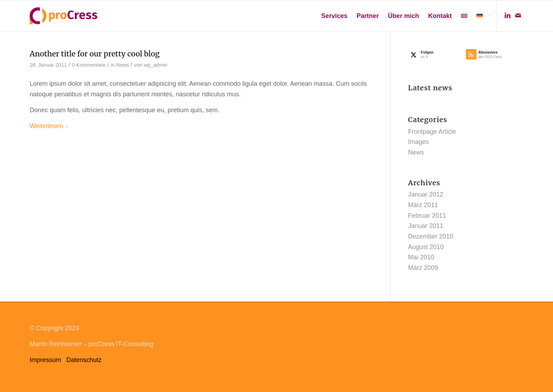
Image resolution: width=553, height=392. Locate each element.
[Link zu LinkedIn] (508, 16)
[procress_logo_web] (63, 16)
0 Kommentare (89, 65)
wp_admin (156, 65)
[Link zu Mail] (518, 16)
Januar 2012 (426, 194)
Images (418, 142)
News (122, 65)
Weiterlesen (49, 126)
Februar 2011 (427, 216)
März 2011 (423, 205)
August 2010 (426, 247)
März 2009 (423, 268)
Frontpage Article (432, 132)
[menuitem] (334, 16)
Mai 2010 (421, 257)
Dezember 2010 (431, 236)
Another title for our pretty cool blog (95, 54)
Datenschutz (84, 360)
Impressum (45, 360)
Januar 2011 (426, 226)
